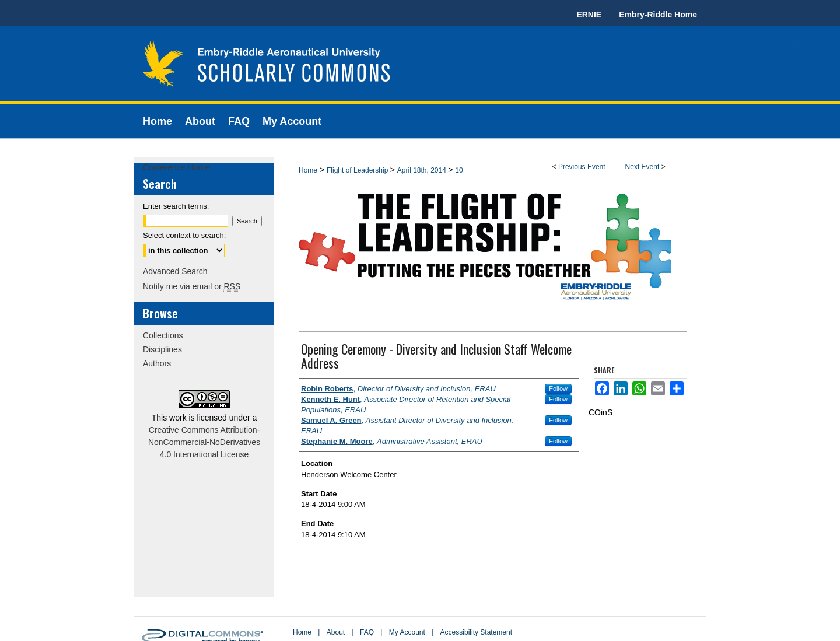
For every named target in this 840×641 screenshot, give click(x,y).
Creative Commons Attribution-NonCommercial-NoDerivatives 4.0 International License (204, 442)
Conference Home (176, 167)
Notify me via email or (192, 286)
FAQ (367, 632)
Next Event (643, 167)
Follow (558, 388)
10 (459, 170)
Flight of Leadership (358, 170)
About (336, 632)
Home (308, 170)
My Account (407, 632)
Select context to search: (184, 235)
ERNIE (589, 15)
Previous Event (582, 167)
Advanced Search (175, 271)
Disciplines (162, 349)
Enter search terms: (176, 206)
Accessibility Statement (476, 632)
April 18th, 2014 (423, 170)
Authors (157, 363)
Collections (163, 335)
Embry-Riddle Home (658, 15)
